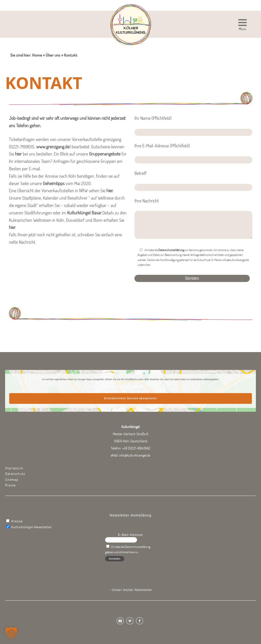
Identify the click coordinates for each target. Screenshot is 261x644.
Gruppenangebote (105, 154)
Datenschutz (15, 474)
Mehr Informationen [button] (131, 387)
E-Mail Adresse (131, 535)
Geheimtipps (54, 183)
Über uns (53, 55)
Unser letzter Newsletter (132, 590)
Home (37, 55)
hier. (110, 191)
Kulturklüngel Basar (84, 213)
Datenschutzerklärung (171, 250)
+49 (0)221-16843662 (136, 448)
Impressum (14, 468)
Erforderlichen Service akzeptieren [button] (130, 398)
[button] (243, 25)
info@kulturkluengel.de (135, 455)
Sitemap (12, 480)
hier (18, 154)
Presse (10, 485)
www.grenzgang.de (53, 147)
